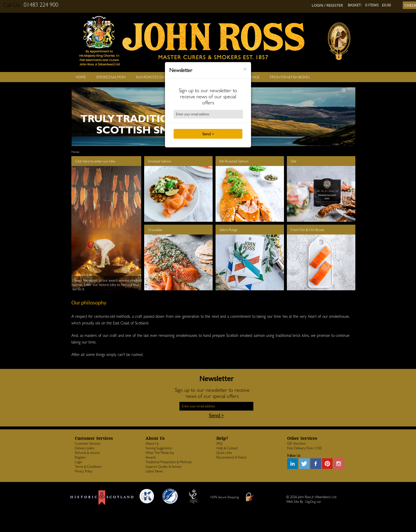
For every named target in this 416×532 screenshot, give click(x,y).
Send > (208, 134)
